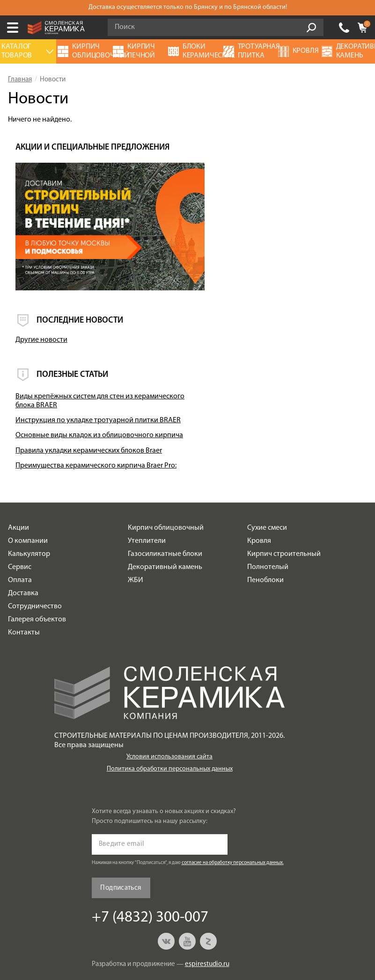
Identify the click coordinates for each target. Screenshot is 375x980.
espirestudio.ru (207, 934)
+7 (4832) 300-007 (344, 28)
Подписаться (121, 858)
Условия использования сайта (169, 727)
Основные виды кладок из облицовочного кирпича (291, 383)
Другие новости (275, 274)
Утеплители (147, 511)
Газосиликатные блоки (165, 524)
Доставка (23, 563)
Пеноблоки (265, 550)
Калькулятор (29, 524)
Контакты (24, 603)
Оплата (20, 550)
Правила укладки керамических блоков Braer (301, 407)
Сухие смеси (267, 498)
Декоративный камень (165, 537)
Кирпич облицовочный (166, 498)
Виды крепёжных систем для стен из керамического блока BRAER (307, 335)
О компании (28, 511)
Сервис (20, 537)
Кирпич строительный (284, 524)
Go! (311, 28)
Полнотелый (268, 537)
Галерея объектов (37, 590)
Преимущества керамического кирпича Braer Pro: (299, 431)
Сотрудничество (35, 576)
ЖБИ (136, 550)
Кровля (259, 511)
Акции (18, 498)
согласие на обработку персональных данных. (233, 833)
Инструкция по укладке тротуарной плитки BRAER (308, 359)
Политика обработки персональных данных (170, 739)
